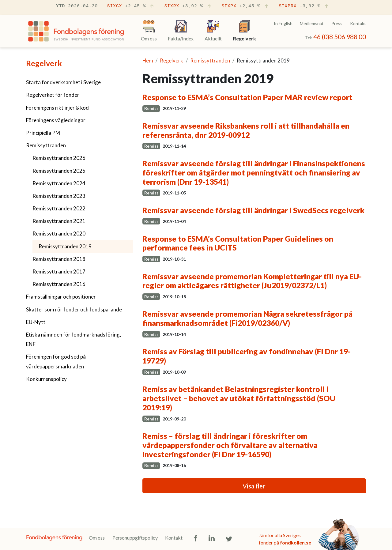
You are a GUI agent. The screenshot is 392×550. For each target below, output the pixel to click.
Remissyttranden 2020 (59, 234)
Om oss (97, 538)
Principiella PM (43, 133)
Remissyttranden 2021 (59, 221)
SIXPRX (304, 6)
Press (337, 23)
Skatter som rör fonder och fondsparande (74, 309)
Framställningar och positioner (61, 297)
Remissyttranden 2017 (59, 271)
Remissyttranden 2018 (59, 259)
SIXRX (188, 6)
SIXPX (245, 6)
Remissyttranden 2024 (59, 183)
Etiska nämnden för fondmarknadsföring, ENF (73, 339)
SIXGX (131, 6)
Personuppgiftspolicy (135, 538)
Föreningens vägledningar (56, 120)
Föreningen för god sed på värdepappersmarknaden (56, 361)
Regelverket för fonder (53, 95)
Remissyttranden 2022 (59, 208)
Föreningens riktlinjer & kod (57, 108)
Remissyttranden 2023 (59, 196)
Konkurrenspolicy (46, 379)
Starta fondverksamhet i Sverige (63, 82)
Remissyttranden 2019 (80, 246)
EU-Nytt (36, 322)
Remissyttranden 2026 (59, 158)
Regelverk (44, 63)
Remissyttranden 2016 (59, 284)
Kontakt (358, 23)
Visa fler (254, 486)
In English (283, 23)
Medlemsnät (312, 23)
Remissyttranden (46, 145)
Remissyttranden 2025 (59, 171)
